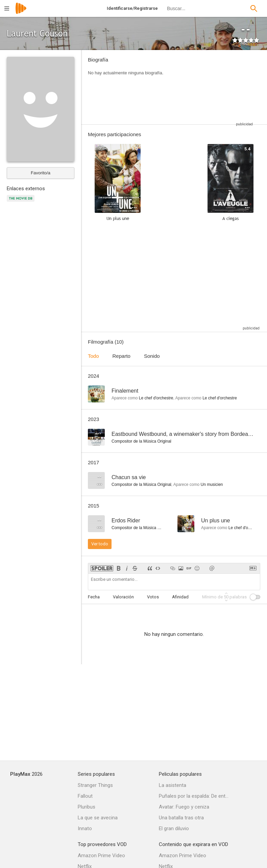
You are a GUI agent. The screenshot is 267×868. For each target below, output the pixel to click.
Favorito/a (41, 173)
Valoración (123, 597)
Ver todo (100, 544)
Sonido (152, 356)
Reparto (122, 356)
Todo (93, 356)
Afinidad (180, 597)
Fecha (94, 597)
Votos (153, 597)
